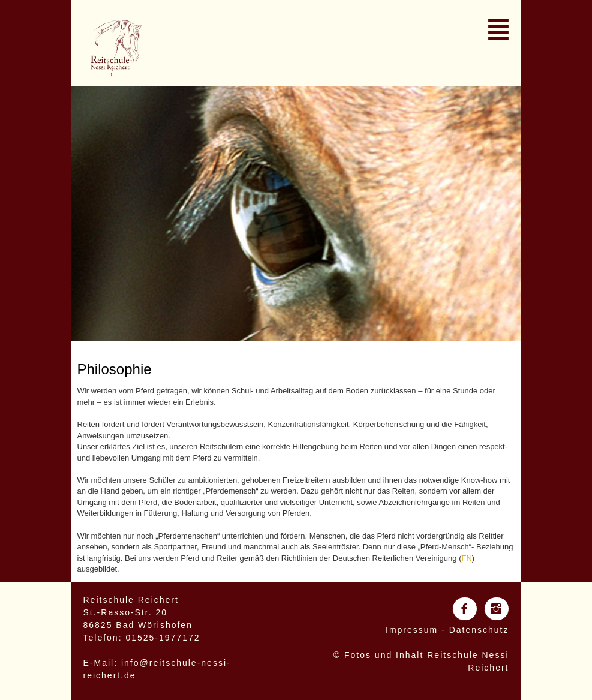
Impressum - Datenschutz (447, 630)
